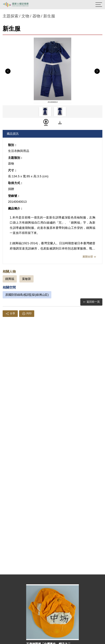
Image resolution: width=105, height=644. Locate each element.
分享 (10, 314)
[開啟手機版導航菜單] (99, 5)
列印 (27, 314)
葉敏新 (26, 279)
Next (97, 71)
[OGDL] (46, 123)
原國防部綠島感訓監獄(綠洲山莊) (27, 295)
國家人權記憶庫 (19, 5)
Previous (8, 71)
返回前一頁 (91, 302)
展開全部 (88, 257)
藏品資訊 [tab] (13, 134)
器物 (36, 16)
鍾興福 (10, 279)
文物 (25, 16)
